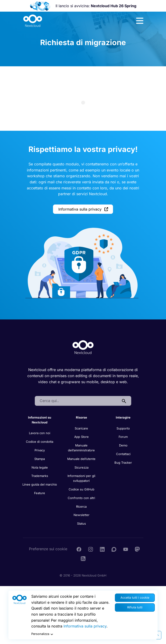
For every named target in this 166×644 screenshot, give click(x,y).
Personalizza (43, 634)
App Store (81, 437)
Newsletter (81, 515)
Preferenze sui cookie (48, 549)
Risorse (81, 417)
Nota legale (40, 467)
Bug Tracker (123, 463)
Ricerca (81, 506)
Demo (123, 445)
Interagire (123, 417)
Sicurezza (81, 467)
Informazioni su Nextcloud (40, 420)
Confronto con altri (81, 498)
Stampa (40, 459)
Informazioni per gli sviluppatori (81, 478)
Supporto (123, 428)
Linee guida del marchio (40, 484)
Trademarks (40, 476)
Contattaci (123, 454)
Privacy (40, 450)
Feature (40, 493)
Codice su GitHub (81, 489)
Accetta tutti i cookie (135, 598)
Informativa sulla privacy (83, 209)
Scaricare (81, 428)
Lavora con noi (40, 433)
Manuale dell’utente (81, 459)
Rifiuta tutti (135, 607)
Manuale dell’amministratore (81, 448)
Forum (123, 437)
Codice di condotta (40, 442)
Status (81, 523)
